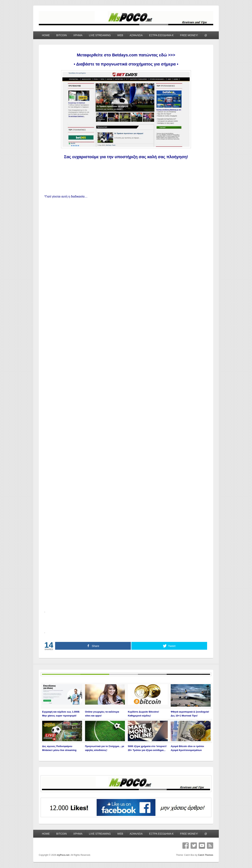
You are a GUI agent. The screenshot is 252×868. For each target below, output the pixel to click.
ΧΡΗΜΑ (78, 35)
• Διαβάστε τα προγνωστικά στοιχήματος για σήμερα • (126, 64)
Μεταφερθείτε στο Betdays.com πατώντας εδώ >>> (126, 55)
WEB (120, 35)
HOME (46, 35)
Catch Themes (206, 855)
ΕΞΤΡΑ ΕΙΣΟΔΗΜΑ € (161, 35)
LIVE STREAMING (100, 35)
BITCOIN (62, 35)
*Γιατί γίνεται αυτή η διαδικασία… (66, 197)
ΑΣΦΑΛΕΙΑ (136, 35)
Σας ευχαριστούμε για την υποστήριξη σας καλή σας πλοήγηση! (126, 157)
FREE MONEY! (189, 35)
